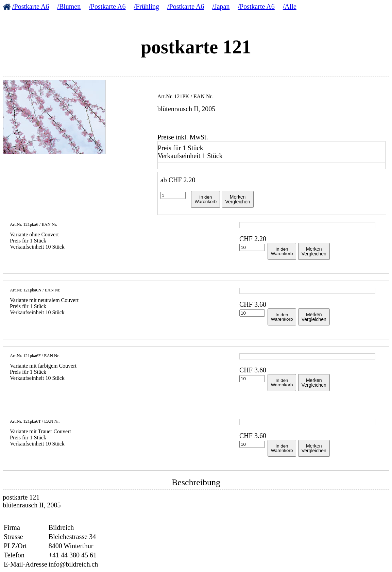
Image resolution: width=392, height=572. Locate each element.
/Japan (221, 6)
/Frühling (147, 6)
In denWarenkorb (206, 199)
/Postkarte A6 (31, 6)
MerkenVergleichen (237, 199)
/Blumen (69, 6)
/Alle (290, 6)
